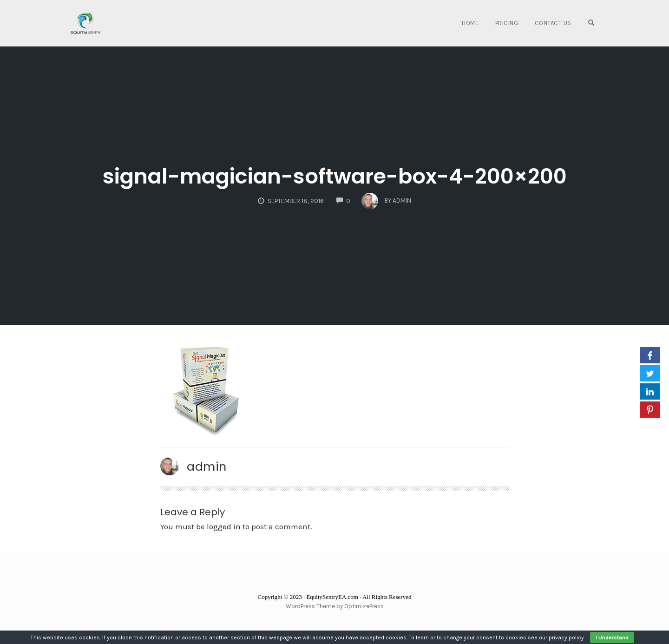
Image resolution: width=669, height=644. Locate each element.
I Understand (612, 637)
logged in (224, 526)
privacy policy (566, 637)
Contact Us (553, 23)
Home (470, 23)
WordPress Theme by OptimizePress (335, 606)
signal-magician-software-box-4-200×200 (335, 176)
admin (207, 467)
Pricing (507, 23)
